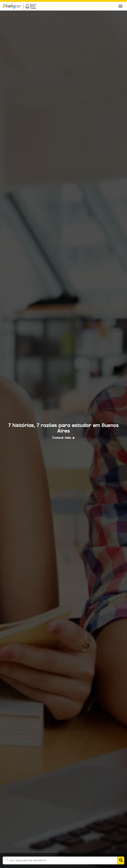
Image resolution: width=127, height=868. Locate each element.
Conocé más (63, 438)
